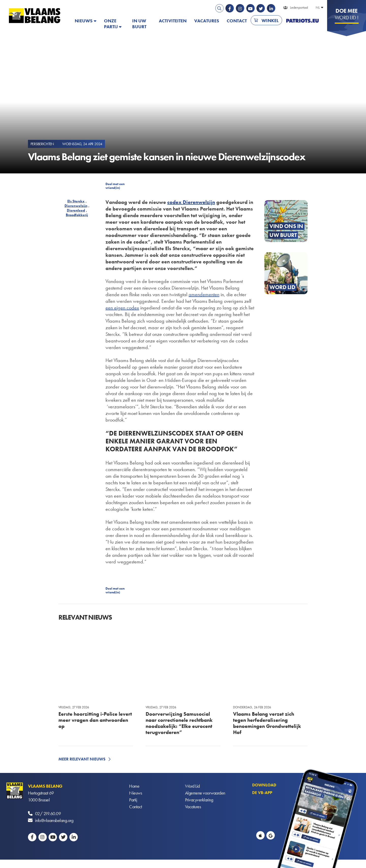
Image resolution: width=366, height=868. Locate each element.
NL (318, 7)
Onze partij (111, 24)
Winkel (270, 20)
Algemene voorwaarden (205, 793)
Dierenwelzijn (76, 206)
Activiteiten (173, 21)
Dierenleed (76, 210)
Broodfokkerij (77, 215)
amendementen (204, 294)
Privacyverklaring (199, 800)
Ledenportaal (299, 7)
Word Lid (192, 786)
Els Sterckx (76, 201)
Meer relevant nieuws (82, 759)
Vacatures (207, 21)
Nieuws (84, 21)
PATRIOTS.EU (302, 21)
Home (134, 786)
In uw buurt (139, 24)
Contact (237, 21)
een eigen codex (122, 308)
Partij (133, 800)
